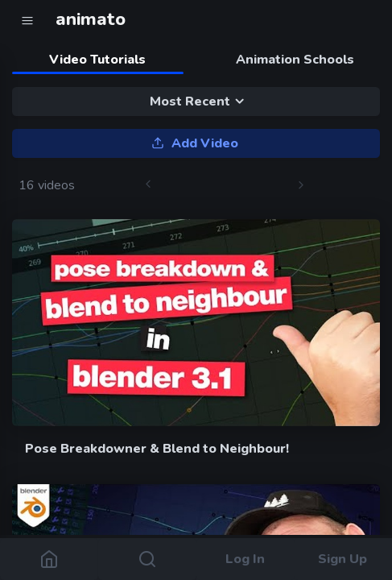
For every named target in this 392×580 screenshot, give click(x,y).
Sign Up (343, 559)
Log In (245, 559)
